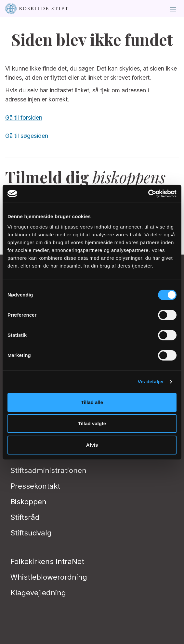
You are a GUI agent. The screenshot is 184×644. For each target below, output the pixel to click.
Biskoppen (28, 502)
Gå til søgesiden (27, 136)
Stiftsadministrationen (48, 470)
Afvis (92, 445)
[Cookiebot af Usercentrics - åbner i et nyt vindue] (148, 194)
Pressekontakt (35, 486)
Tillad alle (92, 402)
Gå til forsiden (24, 118)
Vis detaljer (151, 381)
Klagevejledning (38, 593)
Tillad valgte (92, 423)
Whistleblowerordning (49, 577)
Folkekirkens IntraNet (47, 561)
